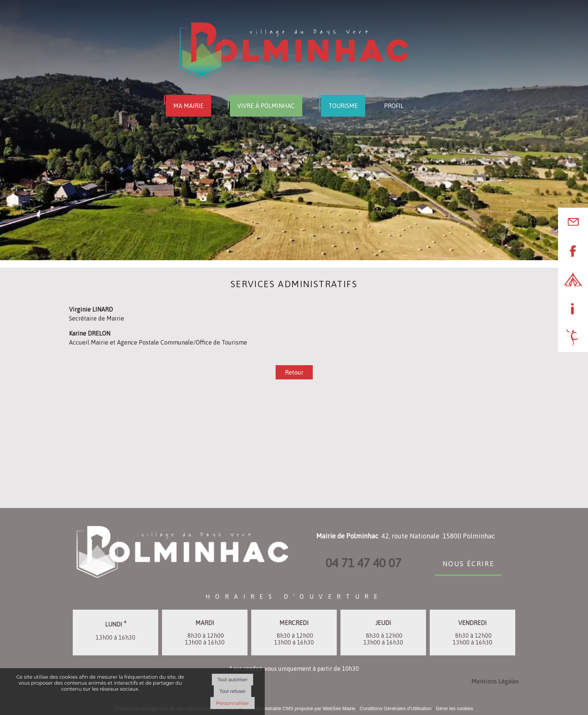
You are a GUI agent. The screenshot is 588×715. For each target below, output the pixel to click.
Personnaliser (232, 703)
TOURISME (343, 106)
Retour (294, 372)
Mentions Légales (495, 681)
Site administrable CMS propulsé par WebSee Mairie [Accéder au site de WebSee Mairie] (299, 708)
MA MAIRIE (188, 106)
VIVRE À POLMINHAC (266, 106)
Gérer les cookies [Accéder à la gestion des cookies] (454, 708)
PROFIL (394, 106)
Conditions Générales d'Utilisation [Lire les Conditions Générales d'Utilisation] (396, 708)
